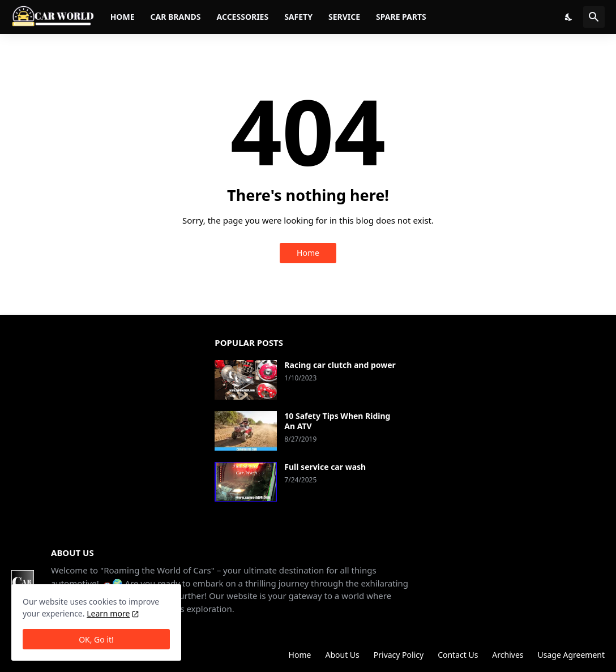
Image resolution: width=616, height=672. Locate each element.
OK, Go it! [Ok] (96, 639)
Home (123, 17)
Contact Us (458, 655)
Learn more (108, 613)
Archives (508, 655)
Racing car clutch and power (340, 365)
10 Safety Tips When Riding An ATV (337, 421)
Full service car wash (325, 467)
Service (344, 17)
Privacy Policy (399, 655)
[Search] (594, 17)
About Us (342, 655)
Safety (298, 17)
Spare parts (401, 17)
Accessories (243, 17)
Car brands (175, 17)
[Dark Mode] (569, 17)
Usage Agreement (571, 655)
